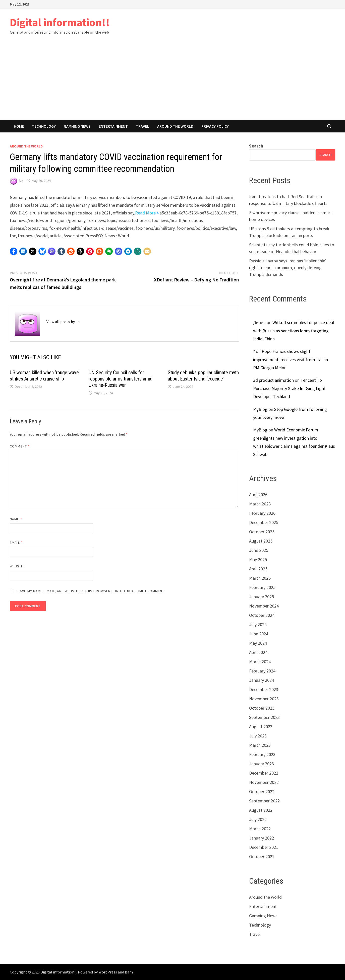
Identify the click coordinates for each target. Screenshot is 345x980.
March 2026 (260, 504)
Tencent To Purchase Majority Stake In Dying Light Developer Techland (289, 388)
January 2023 (262, 764)
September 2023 (264, 717)
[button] (14, 251)
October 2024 (262, 615)
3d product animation (273, 380)
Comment (20, 446)
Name (16, 519)
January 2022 (262, 838)
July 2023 (258, 736)
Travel (142, 126)
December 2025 (264, 522)
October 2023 (262, 708)
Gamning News (77, 126)
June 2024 (259, 634)
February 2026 (262, 513)
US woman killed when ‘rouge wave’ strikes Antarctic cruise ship (45, 376)
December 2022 (264, 773)
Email (16, 543)
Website (17, 566)
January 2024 (262, 680)
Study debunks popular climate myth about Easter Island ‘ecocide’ (203, 376)
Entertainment (113, 126)
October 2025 (262, 532)
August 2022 (261, 810)
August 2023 (261, 727)
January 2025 (262, 597)
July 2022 (258, 819)
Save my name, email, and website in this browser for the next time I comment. (91, 591)
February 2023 (262, 754)
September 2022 (264, 801)
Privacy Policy (215, 126)
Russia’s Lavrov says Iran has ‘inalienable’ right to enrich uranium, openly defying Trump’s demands (288, 268)
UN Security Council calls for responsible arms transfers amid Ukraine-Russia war (121, 379)
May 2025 (258, 559)
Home (19, 126)
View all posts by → (63, 322)
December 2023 (264, 689)
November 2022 (264, 782)
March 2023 (260, 745)
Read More (145, 213)
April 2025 (258, 569)
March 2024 (260, 662)
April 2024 (258, 652)
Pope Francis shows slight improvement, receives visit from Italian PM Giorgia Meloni (291, 359)
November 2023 (264, 699)
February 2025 (262, 587)
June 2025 (259, 550)
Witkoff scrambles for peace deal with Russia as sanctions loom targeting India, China (294, 331)
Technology (44, 126)
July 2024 (258, 624)
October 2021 (262, 856)
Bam (129, 972)
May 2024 (258, 643)
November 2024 (264, 606)
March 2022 (260, 829)
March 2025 (260, 578)
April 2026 (258, 495)
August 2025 (261, 541)
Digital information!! (60, 22)
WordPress (108, 972)
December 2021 (264, 847)
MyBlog (260, 409)
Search (256, 146)
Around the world (175, 126)
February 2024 (262, 671)
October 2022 (262, 791)
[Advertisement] (172, 82)
